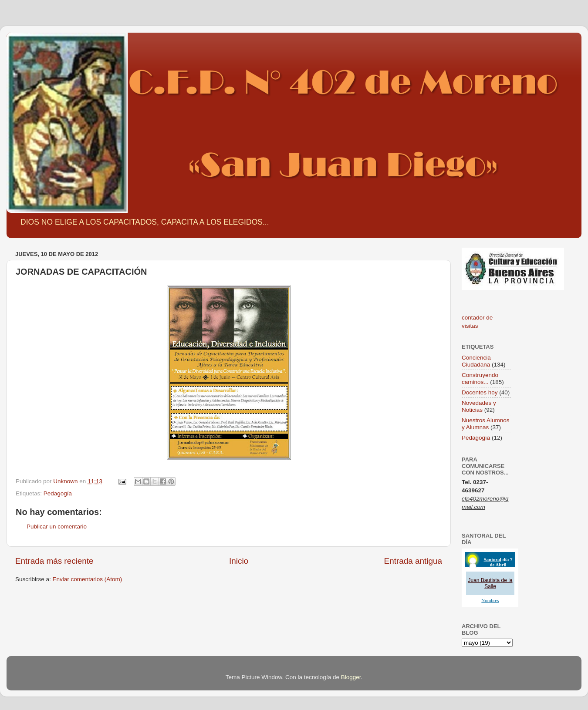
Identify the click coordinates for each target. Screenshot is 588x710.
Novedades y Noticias (479, 406)
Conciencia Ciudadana (476, 361)
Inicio (239, 561)
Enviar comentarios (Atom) (88, 579)
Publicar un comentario (57, 527)
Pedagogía (58, 493)
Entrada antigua (413, 561)
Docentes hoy (480, 392)
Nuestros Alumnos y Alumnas (486, 424)
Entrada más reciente (54, 561)
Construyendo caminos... (480, 379)
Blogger (351, 677)
